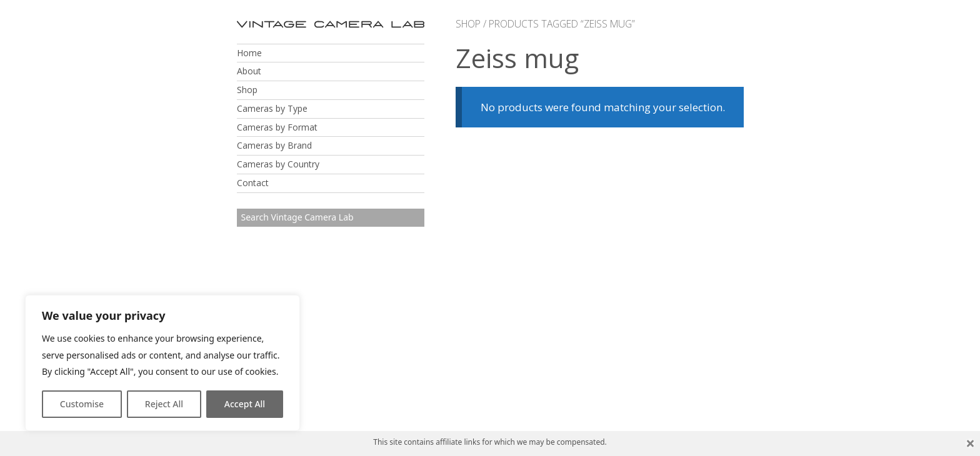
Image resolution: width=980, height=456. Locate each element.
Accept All (245, 404)
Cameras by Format (277, 127)
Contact (253, 183)
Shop (247, 90)
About (249, 71)
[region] (162, 363)
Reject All (164, 404)
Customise (82, 404)
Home (249, 53)
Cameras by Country (278, 164)
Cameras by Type (272, 108)
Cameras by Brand (274, 145)
